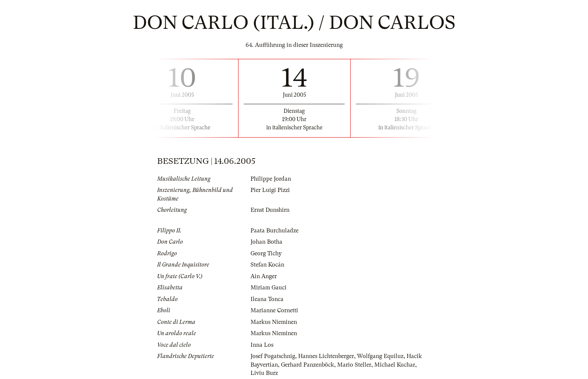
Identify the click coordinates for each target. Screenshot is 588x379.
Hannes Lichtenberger (326, 356)
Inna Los (262, 345)
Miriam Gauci (268, 288)
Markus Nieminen (274, 322)
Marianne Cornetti (274, 310)
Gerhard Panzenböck (307, 365)
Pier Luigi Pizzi (270, 190)
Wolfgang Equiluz (380, 356)
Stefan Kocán (267, 265)
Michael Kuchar (395, 365)
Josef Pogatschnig (273, 356)
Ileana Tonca (267, 299)
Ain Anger (264, 276)
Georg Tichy (266, 253)
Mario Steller (354, 365)
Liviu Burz (264, 373)
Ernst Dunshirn (270, 210)
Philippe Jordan (271, 179)
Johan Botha (266, 242)
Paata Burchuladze (274, 231)
